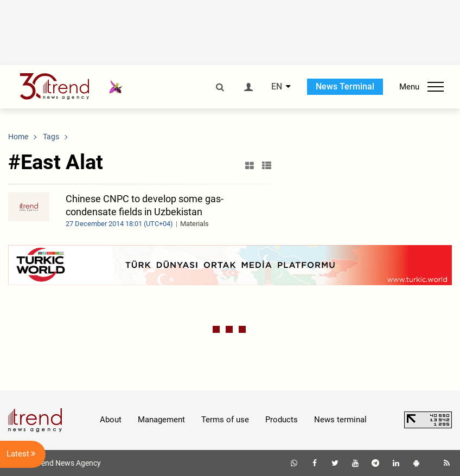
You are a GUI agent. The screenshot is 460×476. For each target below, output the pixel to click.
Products (282, 420)
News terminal (340, 420)
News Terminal (345, 86)
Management (161, 420)
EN (277, 87)
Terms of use (225, 420)
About (111, 420)
